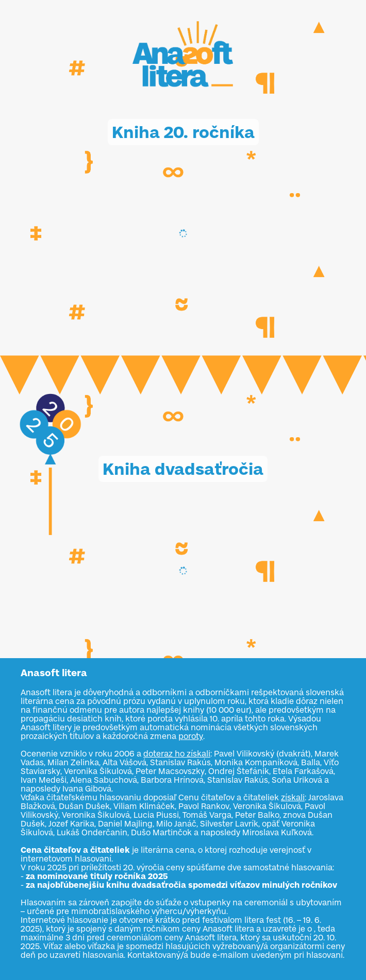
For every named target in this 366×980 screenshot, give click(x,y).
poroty (191, 736)
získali (293, 797)
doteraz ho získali (177, 754)
